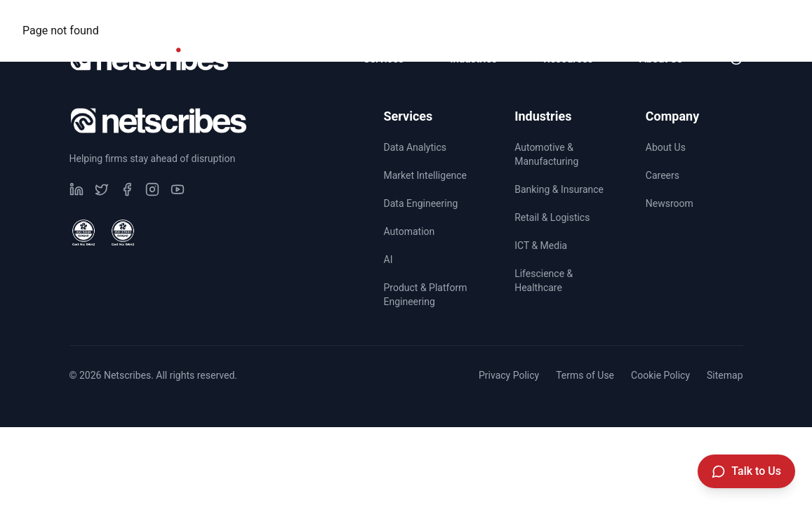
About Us (666, 147)
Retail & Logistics (552, 217)
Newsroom (709, 18)
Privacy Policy (509, 375)
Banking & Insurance (559, 189)
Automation (410, 231)
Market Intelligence (426, 175)
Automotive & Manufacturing (546, 154)
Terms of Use (585, 375)
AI (388, 260)
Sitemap (725, 375)
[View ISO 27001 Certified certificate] (123, 233)
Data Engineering (421, 203)
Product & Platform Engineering (426, 295)
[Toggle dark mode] (736, 59)
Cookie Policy (660, 375)
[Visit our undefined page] (76, 189)
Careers (620, 18)
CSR (547, 18)
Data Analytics (415, 147)
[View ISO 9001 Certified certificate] (84, 233)
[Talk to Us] (746, 471)
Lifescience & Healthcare (544, 281)
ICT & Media (541, 245)
